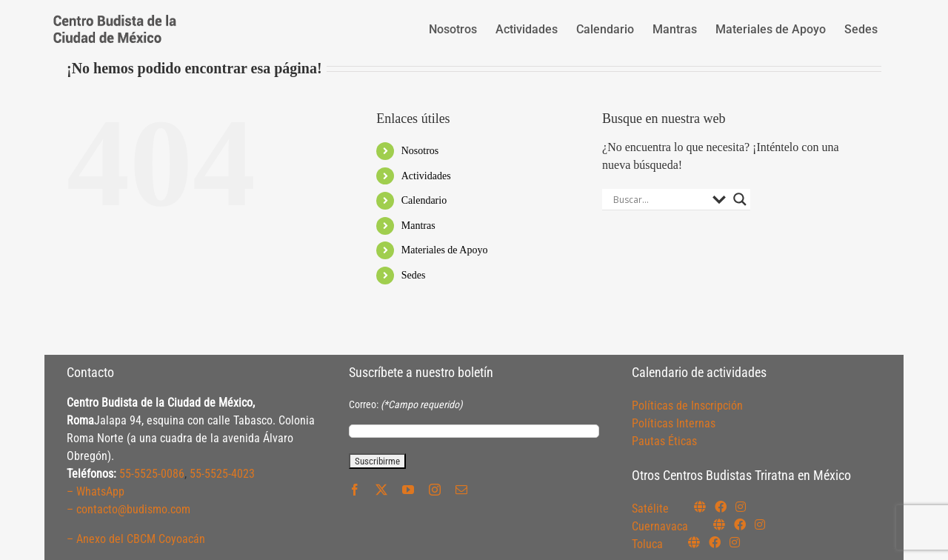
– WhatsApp (96, 491)
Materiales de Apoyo (445, 250)
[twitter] (381, 490)
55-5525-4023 (222, 474)
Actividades (426, 176)
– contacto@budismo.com (128, 509)
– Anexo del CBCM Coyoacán (136, 539)
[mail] (461, 490)
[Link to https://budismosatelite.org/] (700, 507)
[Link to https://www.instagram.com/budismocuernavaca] (760, 524)
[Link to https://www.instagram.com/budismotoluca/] (735, 542)
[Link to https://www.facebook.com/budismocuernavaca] (740, 524)
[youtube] (408, 490)
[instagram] (435, 490)
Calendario (424, 200)
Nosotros (420, 151)
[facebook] (355, 490)
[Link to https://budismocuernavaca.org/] (719, 524)
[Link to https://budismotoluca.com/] (694, 542)
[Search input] (659, 199)
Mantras (418, 226)
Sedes (414, 275)
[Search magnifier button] (740, 199)
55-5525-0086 (152, 474)
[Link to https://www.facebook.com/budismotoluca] (715, 542)
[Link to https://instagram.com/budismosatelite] (741, 507)
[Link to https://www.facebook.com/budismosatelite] (721, 507)
